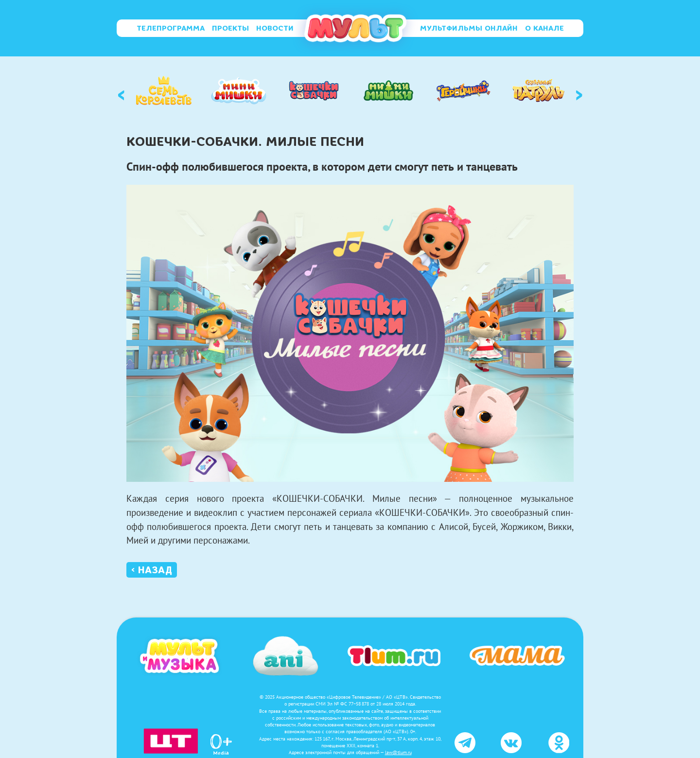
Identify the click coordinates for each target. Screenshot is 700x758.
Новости (275, 28)
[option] (164, 90)
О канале (544, 28)
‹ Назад (152, 570)
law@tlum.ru (398, 752)
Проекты (230, 28)
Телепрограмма (171, 28)
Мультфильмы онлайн (469, 28)
